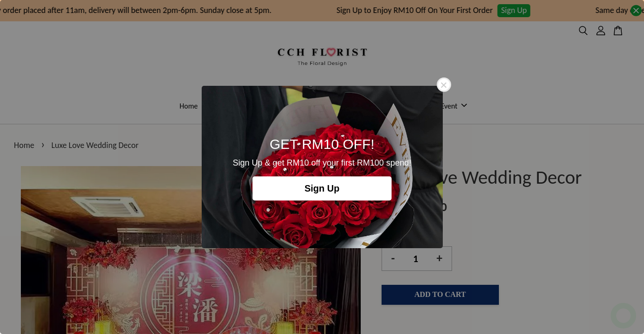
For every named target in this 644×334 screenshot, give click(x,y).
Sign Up (322, 188)
